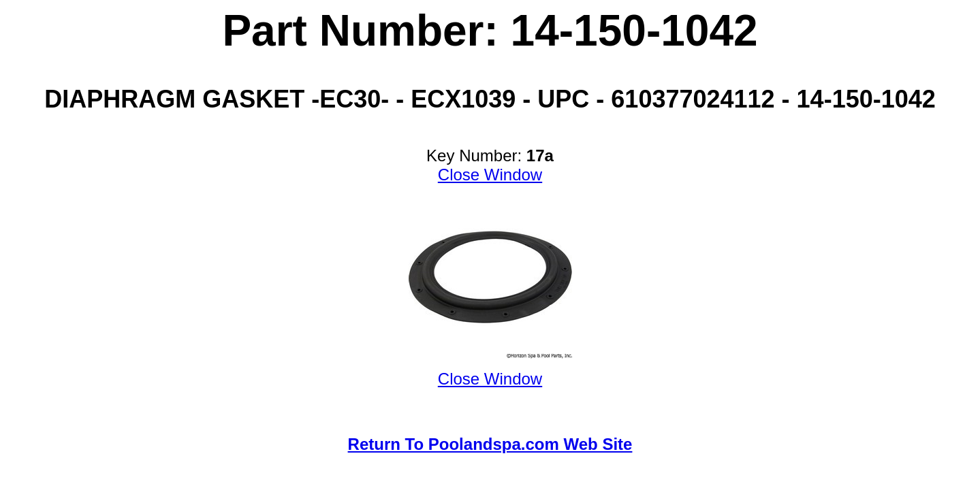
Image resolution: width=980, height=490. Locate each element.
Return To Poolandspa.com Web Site (490, 444)
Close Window (490, 175)
